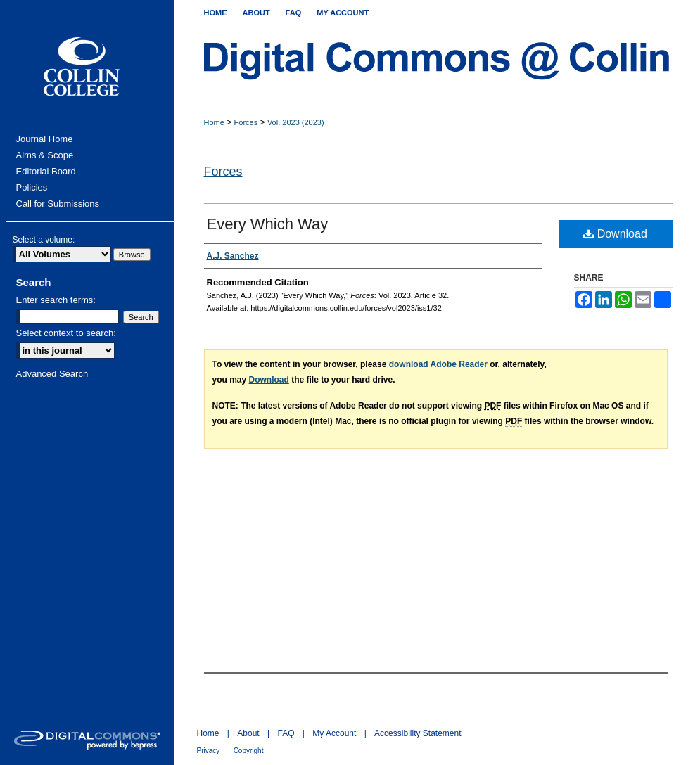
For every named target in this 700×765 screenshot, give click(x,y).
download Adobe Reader (438, 364)
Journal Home (45, 139)
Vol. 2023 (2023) (296, 122)
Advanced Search (52, 374)
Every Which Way (268, 224)
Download (615, 234)
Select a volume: (44, 240)
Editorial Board (46, 171)
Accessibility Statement (418, 733)
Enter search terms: (56, 300)
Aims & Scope (45, 155)
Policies (32, 187)
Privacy (209, 751)
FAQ (286, 733)
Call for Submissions (58, 204)
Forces (246, 122)
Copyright (249, 751)
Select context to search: (66, 333)
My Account (334, 733)
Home (214, 122)
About (248, 733)
